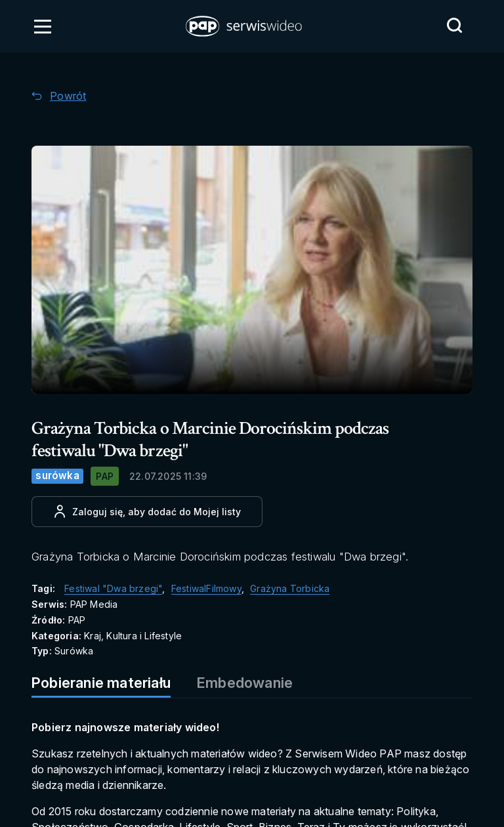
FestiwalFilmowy (206, 588)
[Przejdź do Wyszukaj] (454, 26)
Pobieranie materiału (101, 683)
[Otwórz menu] (43, 26)
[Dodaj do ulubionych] (147, 512)
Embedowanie (245, 683)
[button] (245, 26)
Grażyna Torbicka (290, 588)
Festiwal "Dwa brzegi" (113, 588)
